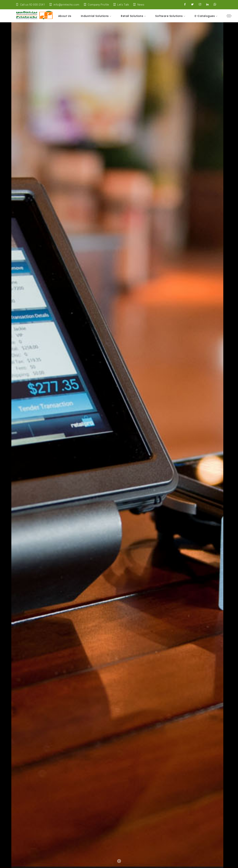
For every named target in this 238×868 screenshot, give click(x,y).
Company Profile (96, 5)
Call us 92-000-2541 (30, 5)
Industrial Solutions (95, 16)
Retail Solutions (132, 16)
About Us (65, 16)
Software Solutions (169, 16)
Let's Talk (121, 5)
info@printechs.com (64, 5)
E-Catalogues (205, 16)
